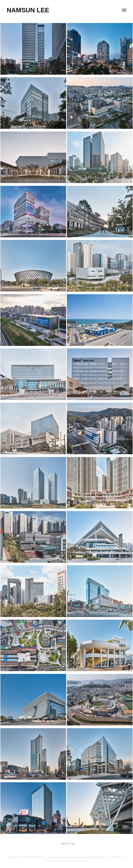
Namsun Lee (28, 10)
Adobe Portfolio (30, 857)
